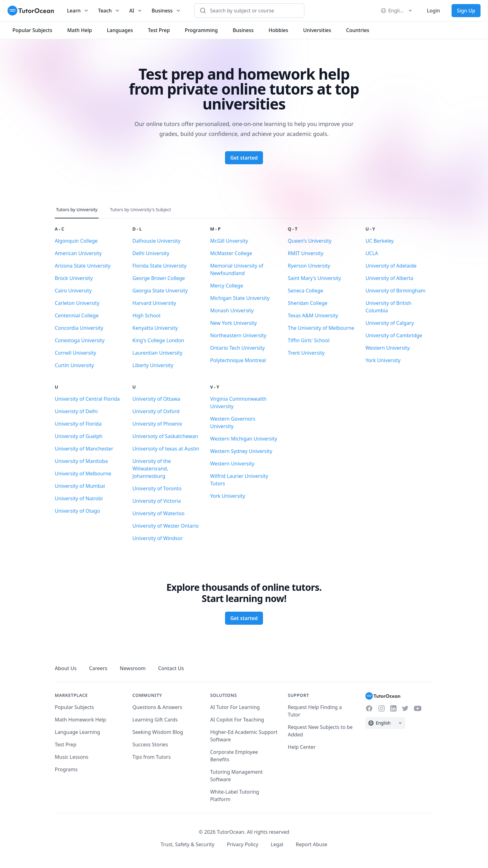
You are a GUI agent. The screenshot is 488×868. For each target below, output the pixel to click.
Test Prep (66, 744)
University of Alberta (389, 278)
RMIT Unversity (306, 253)
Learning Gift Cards (155, 720)
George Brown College (159, 278)
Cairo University (73, 291)
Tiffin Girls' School (309, 340)
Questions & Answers (157, 707)
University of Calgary (390, 323)
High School (147, 315)
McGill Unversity (229, 241)
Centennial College (77, 315)
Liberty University (153, 365)
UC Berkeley (380, 241)
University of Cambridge (394, 335)
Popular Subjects (74, 707)
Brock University (74, 278)
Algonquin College (76, 241)
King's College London (158, 340)
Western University (387, 348)
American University (78, 253)
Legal (277, 844)
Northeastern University (238, 335)
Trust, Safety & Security (188, 844)
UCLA (372, 253)
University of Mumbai (80, 486)
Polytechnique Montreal (238, 360)
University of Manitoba (81, 461)
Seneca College (305, 291)
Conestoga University (80, 340)
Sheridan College (308, 303)
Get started (244, 158)
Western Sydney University (241, 451)
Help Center (302, 747)
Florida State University (160, 266)
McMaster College (231, 253)
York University (383, 360)
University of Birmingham (395, 291)
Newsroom (133, 668)
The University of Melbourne (321, 328)
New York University (233, 323)
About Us (66, 668)
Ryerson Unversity (309, 266)
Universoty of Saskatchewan (165, 436)
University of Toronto (157, 488)
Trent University (306, 353)
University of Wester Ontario (166, 526)
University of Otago (77, 511)
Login (433, 11)
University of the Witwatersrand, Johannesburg (152, 469)
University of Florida (78, 424)
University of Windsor (158, 538)
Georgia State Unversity (160, 291)
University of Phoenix (157, 424)
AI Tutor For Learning (235, 707)
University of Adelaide (391, 266)
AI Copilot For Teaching (237, 720)
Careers (98, 668)
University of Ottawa (156, 399)
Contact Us (171, 668)
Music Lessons (72, 757)
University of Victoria (157, 501)
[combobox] (253, 11)
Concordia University (79, 328)
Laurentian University (158, 353)
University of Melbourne (83, 474)
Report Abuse (312, 844)
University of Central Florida (87, 399)
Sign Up (466, 11)
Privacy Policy (243, 844)
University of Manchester (84, 449)
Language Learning (77, 732)
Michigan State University (240, 298)
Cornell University (75, 353)
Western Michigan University (244, 439)
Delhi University (151, 253)
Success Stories (150, 744)
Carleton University (77, 303)
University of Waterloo (159, 513)
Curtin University (74, 365)
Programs (66, 769)
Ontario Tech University (237, 348)
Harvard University (154, 303)
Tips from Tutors (152, 757)
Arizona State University (83, 266)
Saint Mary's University (314, 278)
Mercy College (227, 286)
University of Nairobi (79, 498)
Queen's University (310, 241)
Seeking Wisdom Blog (158, 732)
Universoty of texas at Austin (166, 449)
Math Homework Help (80, 720)
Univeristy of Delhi (76, 411)
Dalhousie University (157, 241)
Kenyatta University (155, 328)
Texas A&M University (313, 315)
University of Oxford (156, 411)
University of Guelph (79, 436)
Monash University (232, 310)
